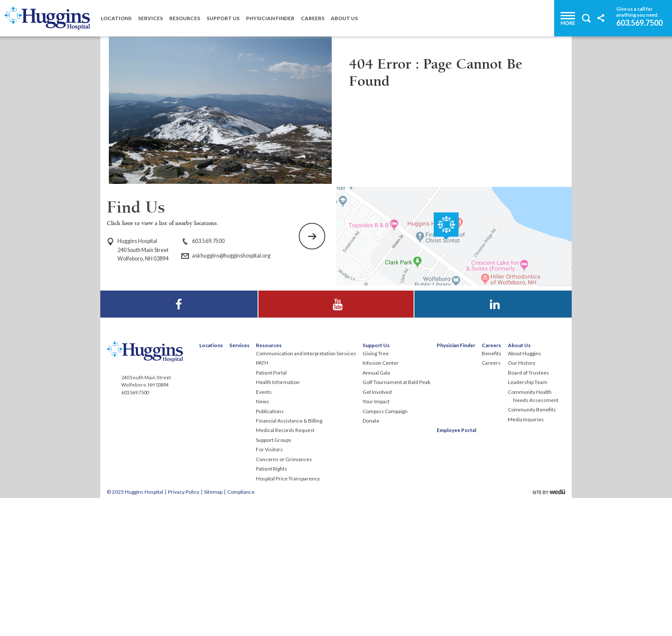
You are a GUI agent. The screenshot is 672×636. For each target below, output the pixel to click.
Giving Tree (376, 490)
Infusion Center (381, 500)
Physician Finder (270, 18)
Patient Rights (271, 606)
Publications (270, 548)
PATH (262, 500)
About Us (344, 18)
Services (150, 18)
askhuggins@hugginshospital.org (231, 256)
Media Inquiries (526, 556)
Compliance (241, 629)
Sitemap (213, 629)
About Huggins (525, 490)
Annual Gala (376, 510)
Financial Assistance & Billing (289, 558)
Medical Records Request (285, 567)
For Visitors (269, 586)
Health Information (278, 519)
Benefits (492, 490)
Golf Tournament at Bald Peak (396, 519)
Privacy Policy (184, 629)
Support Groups (274, 577)
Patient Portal (271, 510)
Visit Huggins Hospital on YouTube (336, 433)
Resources (185, 18)
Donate (371, 558)
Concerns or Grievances (284, 596)
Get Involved (377, 529)
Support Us (223, 18)
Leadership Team (528, 519)
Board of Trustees (528, 510)
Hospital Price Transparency (288, 616)
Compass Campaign (385, 548)
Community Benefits (532, 547)
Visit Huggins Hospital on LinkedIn (493, 433)
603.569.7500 (639, 22)
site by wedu (551, 629)
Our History (522, 500)
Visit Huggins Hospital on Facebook (179, 433)
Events (264, 529)
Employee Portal (456, 567)
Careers (313, 18)
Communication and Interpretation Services (306, 490)
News (262, 538)
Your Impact (376, 538)
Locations (116, 18)
